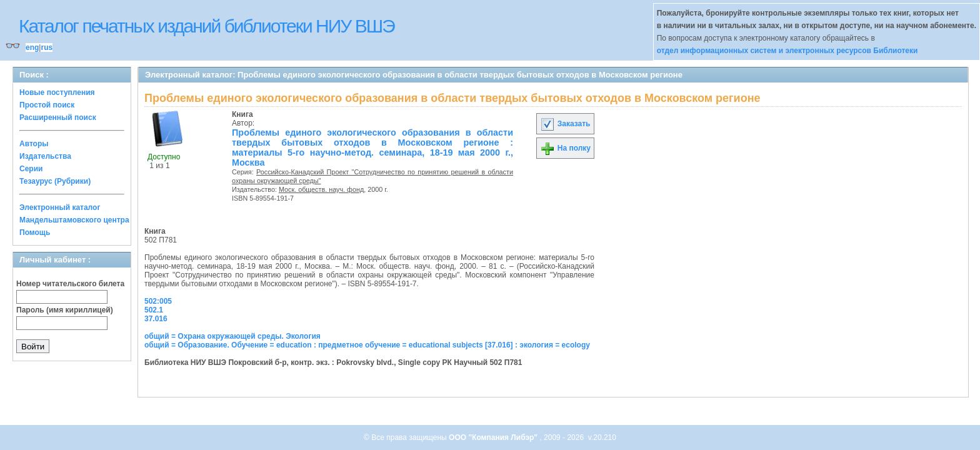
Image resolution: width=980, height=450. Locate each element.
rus (47, 47)
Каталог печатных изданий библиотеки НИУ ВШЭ (207, 26)
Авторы (34, 144)
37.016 (156, 319)
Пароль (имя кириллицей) (65, 310)
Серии (31, 169)
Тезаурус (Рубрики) (55, 181)
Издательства (45, 156)
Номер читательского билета (70, 284)
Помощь (35, 232)
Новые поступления (57, 92)
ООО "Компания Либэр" (494, 437)
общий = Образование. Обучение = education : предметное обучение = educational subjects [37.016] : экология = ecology (367, 345)
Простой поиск (47, 105)
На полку (565, 148)
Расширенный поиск (58, 117)
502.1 (154, 310)
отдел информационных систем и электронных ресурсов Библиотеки (787, 51)
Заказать (565, 124)
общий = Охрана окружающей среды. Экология (232, 336)
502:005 (158, 301)
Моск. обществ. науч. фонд (321, 189)
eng (32, 47)
